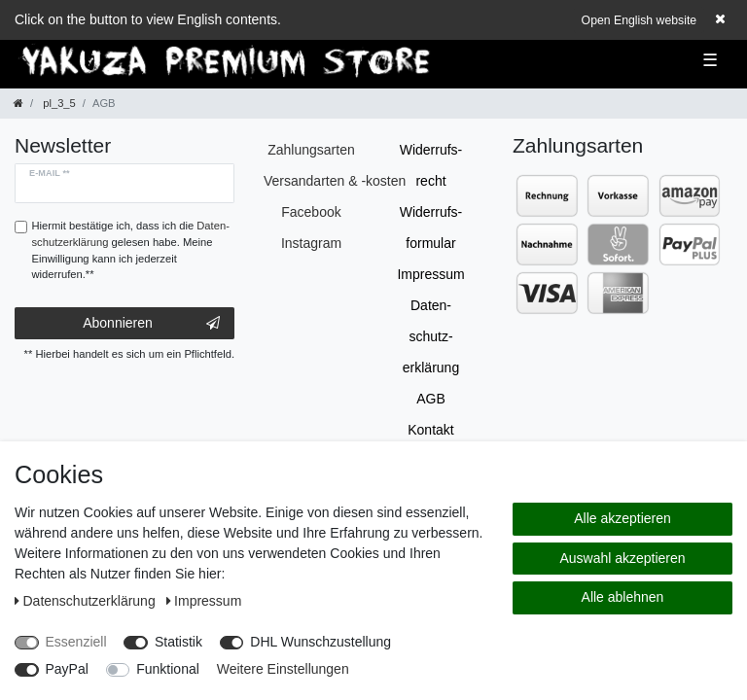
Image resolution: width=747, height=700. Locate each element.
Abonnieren (151, 324)
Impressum (430, 274)
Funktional (168, 669)
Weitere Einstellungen (283, 669)
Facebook (311, 212)
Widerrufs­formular (431, 227)
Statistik (178, 642)
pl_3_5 (58, 103)
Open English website (640, 20)
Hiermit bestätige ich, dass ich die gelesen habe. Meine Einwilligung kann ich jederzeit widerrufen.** (131, 250)
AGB (431, 399)
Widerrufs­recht (431, 165)
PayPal (67, 669)
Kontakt (430, 430)
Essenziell (76, 642)
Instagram (311, 243)
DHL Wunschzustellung (320, 642)
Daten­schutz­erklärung (431, 336)
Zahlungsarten (311, 150)
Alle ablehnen (623, 597)
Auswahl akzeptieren (622, 558)
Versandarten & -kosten (335, 181)
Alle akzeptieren (622, 518)
